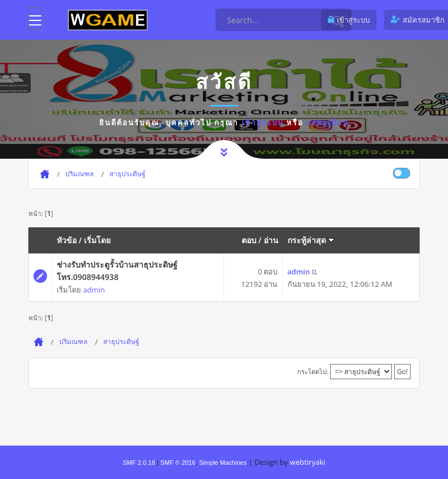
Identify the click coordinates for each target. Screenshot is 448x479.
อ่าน (271, 240)
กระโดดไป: (313, 372)
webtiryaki (307, 462)
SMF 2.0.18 (139, 463)
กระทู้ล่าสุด (311, 240)
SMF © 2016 (178, 463)
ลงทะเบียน (327, 122)
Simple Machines (223, 463)
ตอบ (249, 240)
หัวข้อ (67, 240)
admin (94, 290)
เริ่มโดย (97, 240)
